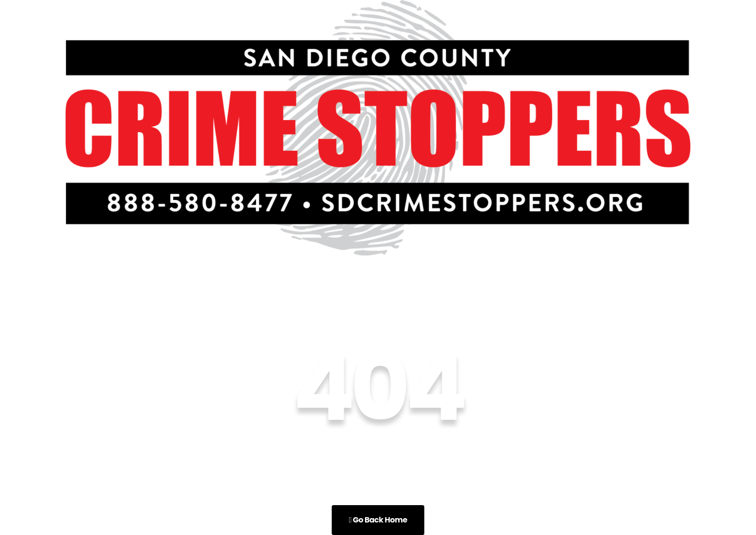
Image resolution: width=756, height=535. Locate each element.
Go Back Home (378, 520)
